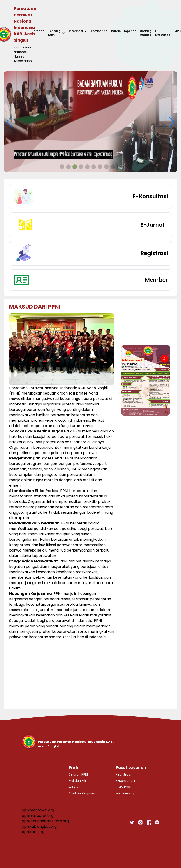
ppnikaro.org (33, 832)
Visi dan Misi (78, 781)
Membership (126, 793)
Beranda (38, 31)
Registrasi (123, 774)
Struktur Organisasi (84, 793)
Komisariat (99, 31)
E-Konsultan (163, 33)
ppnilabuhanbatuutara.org (45, 821)
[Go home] (72, 742)
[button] (62, 167)
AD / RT (75, 787)
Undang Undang (146, 33)
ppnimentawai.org (38, 810)
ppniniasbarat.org (38, 816)
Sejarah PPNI (78, 774)
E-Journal (123, 787)
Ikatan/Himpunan (123, 31)
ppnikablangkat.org (39, 826)
